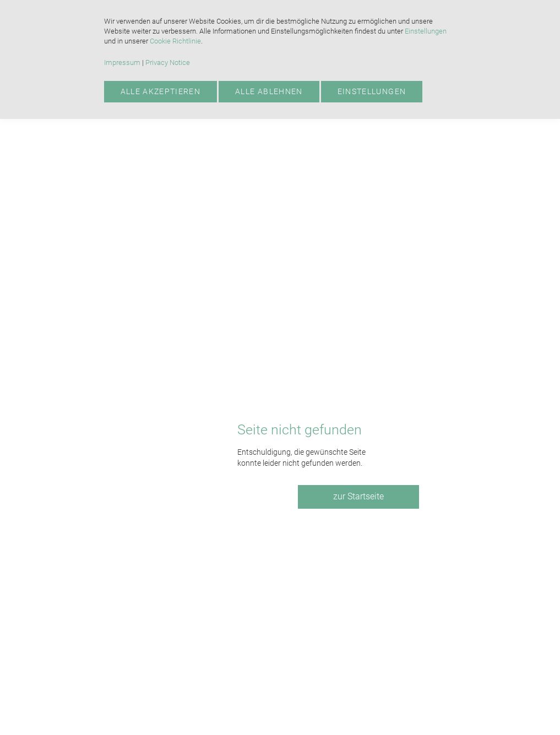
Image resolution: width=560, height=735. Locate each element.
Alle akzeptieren (161, 91)
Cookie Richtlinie (175, 41)
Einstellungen (426, 31)
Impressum (122, 62)
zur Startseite (358, 496)
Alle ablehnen (269, 91)
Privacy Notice (168, 62)
